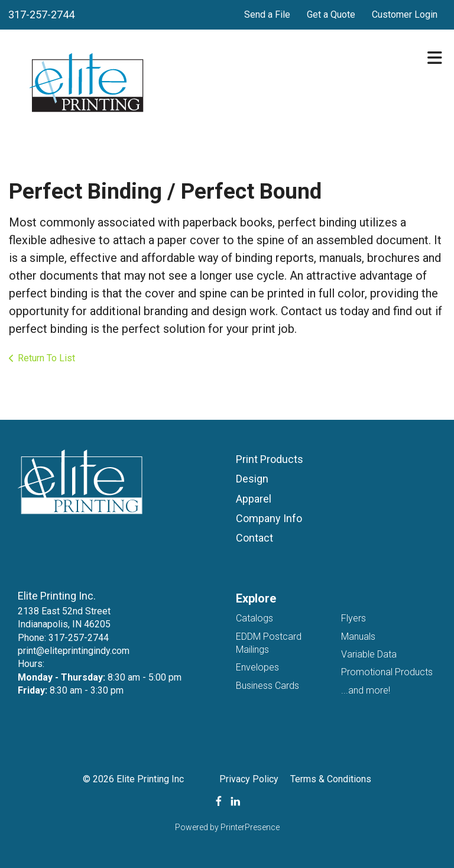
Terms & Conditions (331, 779)
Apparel (254, 499)
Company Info (269, 518)
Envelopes (257, 667)
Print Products (270, 459)
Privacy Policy (249, 779)
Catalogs (254, 618)
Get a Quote (331, 14)
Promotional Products (387, 672)
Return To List (46, 358)
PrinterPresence (250, 827)
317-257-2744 (41, 14)
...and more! (366, 690)
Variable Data (369, 654)
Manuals (358, 637)
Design (252, 479)
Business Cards (267, 686)
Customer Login (405, 14)
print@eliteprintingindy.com (74, 651)
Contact (254, 538)
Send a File (267, 14)
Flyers (354, 618)
